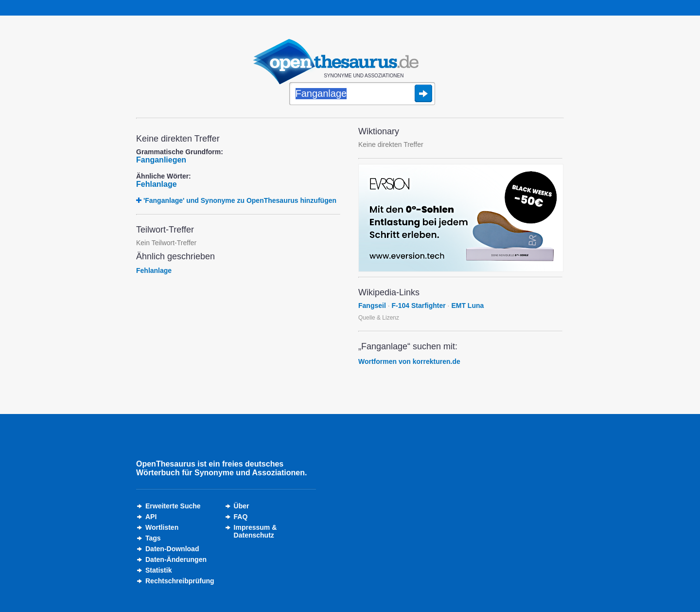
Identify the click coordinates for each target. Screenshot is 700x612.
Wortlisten (162, 527)
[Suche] (362, 94)
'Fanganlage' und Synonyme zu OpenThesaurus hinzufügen (240, 200)
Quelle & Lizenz (379, 318)
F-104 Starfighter (418, 306)
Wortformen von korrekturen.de (409, 361)
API (151, 517)
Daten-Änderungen (176, 559)
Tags (153, 538)
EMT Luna (467, 306)
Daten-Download (172, 549)
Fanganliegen (161, 160)
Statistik (158, 570)
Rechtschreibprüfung (180, 581)
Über (242, 506)
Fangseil (372, 306)
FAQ (241, 517)
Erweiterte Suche (173, 506)
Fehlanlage (157, 184)
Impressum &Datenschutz (255, 531)
